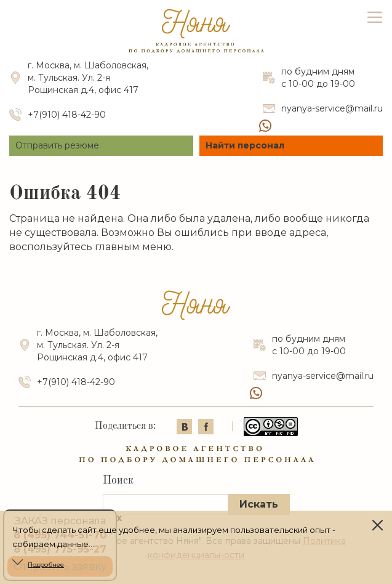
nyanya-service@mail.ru (332, 108)
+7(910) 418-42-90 (67, 115)
